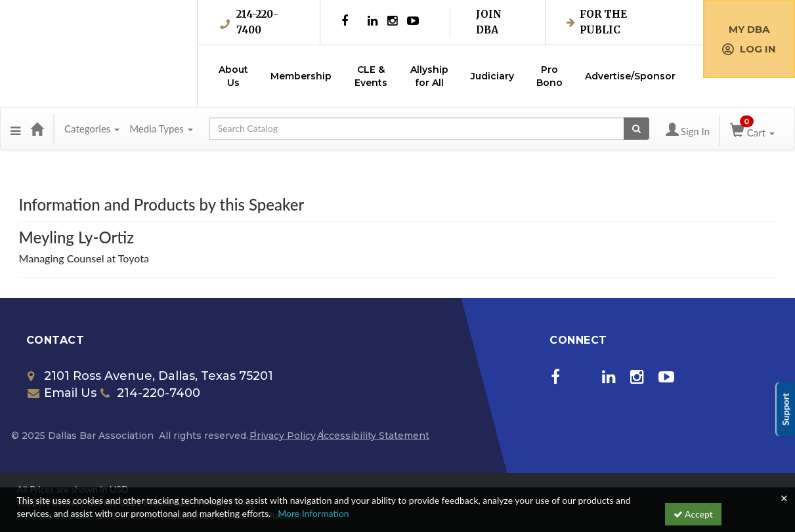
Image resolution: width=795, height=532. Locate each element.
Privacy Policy (283, 436)
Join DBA (489, 22)
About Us (233, 76)
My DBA (749, 29)
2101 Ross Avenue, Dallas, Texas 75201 (150, 376)
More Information (313, 513)
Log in (749, 49)
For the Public (597, 22)
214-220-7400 (249, 22)
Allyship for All (429, 76)
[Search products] (636, 129)
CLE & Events (371, 76)
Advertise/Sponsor (630, 76)
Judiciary (492, 76)
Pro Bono (549, 76)
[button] (15, 129)
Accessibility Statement (373, 436)
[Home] (37, 129)
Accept (693, 514)
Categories (92, 129)
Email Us (62, 393)
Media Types (161, 129)
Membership (301, 76)
